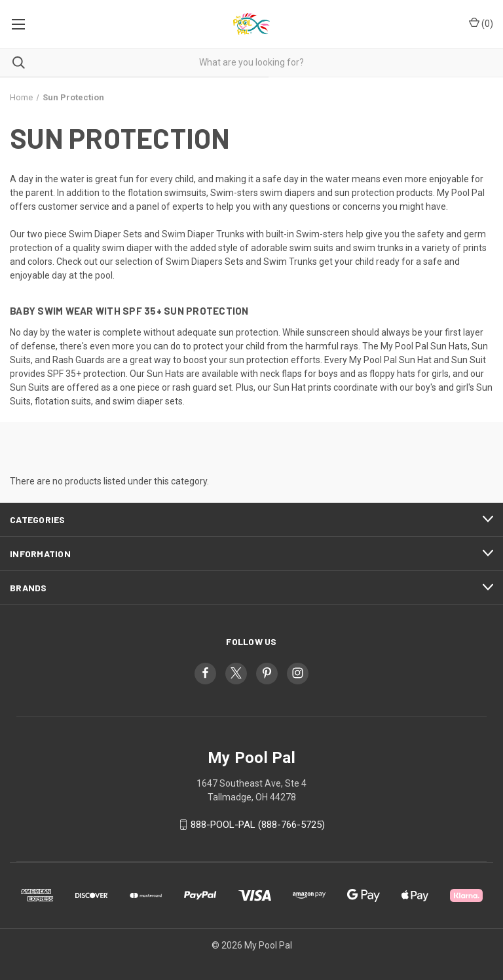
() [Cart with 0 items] (481, 23)
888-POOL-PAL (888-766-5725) (258, 825)
